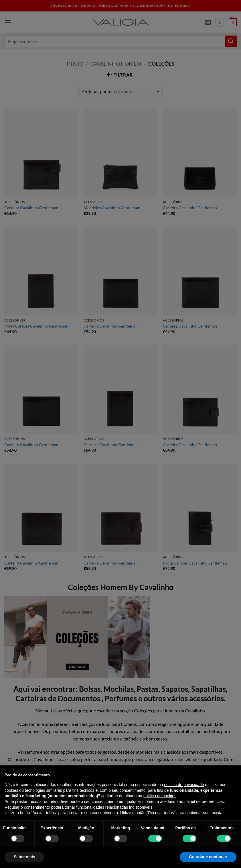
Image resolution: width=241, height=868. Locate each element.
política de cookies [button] (160, 796)
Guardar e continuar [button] (208, 857)
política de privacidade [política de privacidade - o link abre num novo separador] (184, 785)
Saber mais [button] (24, 857)
